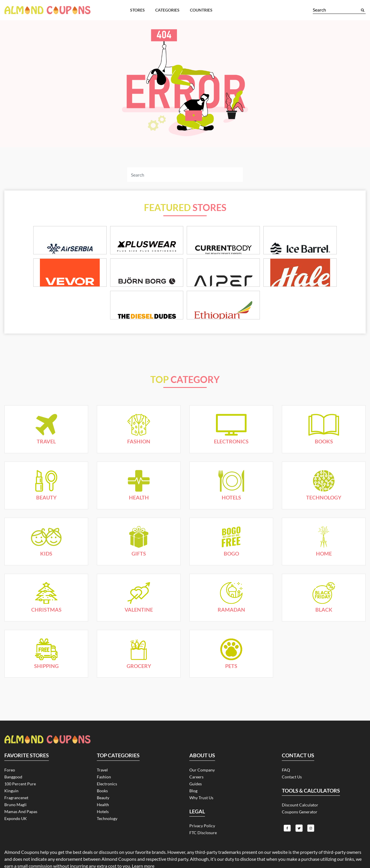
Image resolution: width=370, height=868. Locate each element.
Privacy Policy (202, 801)
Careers (196, 753)
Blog (193, 766)
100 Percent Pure (20, 759)
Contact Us (292, 753)
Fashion (104, 753)
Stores (137, 10)
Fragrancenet (16, 773)
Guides (196, 759)
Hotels (103, 787)
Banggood (13, 753)
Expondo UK (16, 794)
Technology (107, 794)
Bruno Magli (15, 780)
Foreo (10, 746)
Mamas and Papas (21, 787)
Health (103, 780)
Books (102, 766)
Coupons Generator (300, 788)
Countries (201, 10)
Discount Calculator (300, 781)
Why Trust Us (201, 773)
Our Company (202, 746)
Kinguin (11, 766)
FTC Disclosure (203, 808)
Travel (102, 746)
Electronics (107, 759)
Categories (167, 10)
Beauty (103, 773)
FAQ (286, 746)
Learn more (143, 843)
